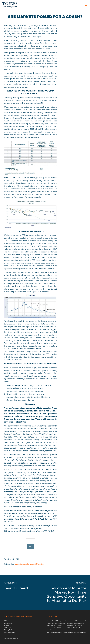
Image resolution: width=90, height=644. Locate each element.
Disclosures (8, 623)
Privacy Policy (9, 630)
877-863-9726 (75, 628)
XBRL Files (7, 621)
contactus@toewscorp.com (57, 632)
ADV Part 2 (8, 626)
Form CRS (7, 628)
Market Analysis (22, 564)
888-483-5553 (55, 628)
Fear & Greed (16, 588)
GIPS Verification (10, 632)
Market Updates (37, 564)
